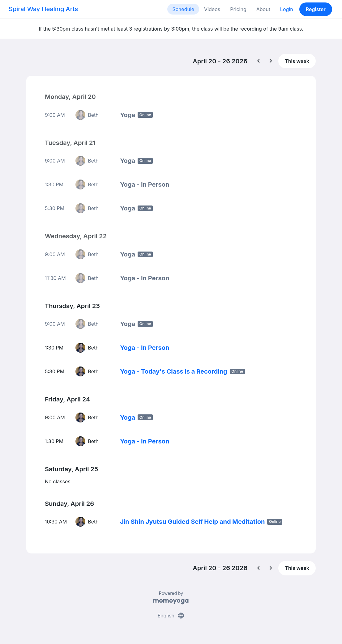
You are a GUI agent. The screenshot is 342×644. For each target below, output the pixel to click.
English (171, 616)
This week (297, 61)
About (263, 9)
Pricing (238, 9)
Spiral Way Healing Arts (43, 9)
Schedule (183, 9)
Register (316, 9)
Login (287, 9)
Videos (212, 9)
